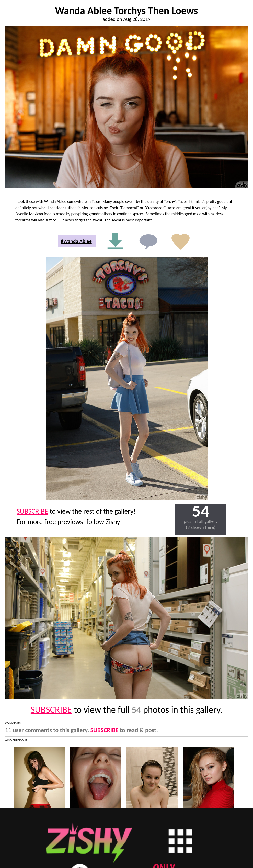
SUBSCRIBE (32, 511)
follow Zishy (103, 522)
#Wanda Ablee (76, 241)
